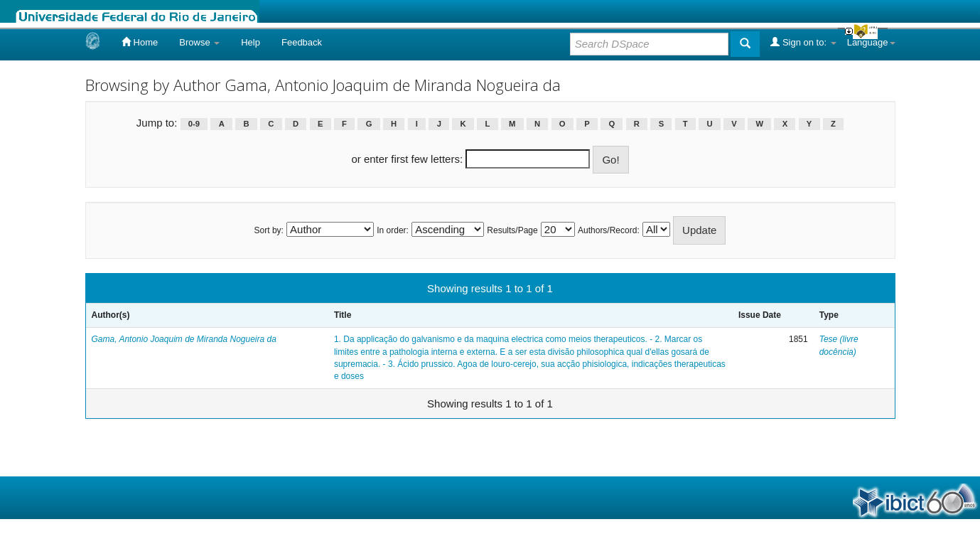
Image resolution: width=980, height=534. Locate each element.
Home (140, 42)
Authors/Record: (609, 230)
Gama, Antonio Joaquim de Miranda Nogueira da (184, 339)
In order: (393, 230)
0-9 (194, 124)
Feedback (302, 42)
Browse (199, 42)
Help (251, 42)
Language (871, 42)
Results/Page (512, 230)
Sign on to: (803, 42)
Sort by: (269, 230)
